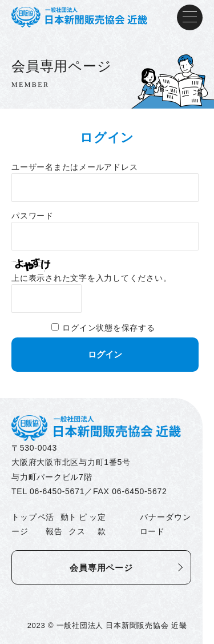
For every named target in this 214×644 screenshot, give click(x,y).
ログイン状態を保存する (108, 328)
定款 (102, 524)
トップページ (29, 524)
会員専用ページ (101, 568)
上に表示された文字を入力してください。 (91, 278)
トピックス (83, 524)
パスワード (33, 216)
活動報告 (57, 524)
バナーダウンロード (165, 524)
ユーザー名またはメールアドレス (74, 167)
